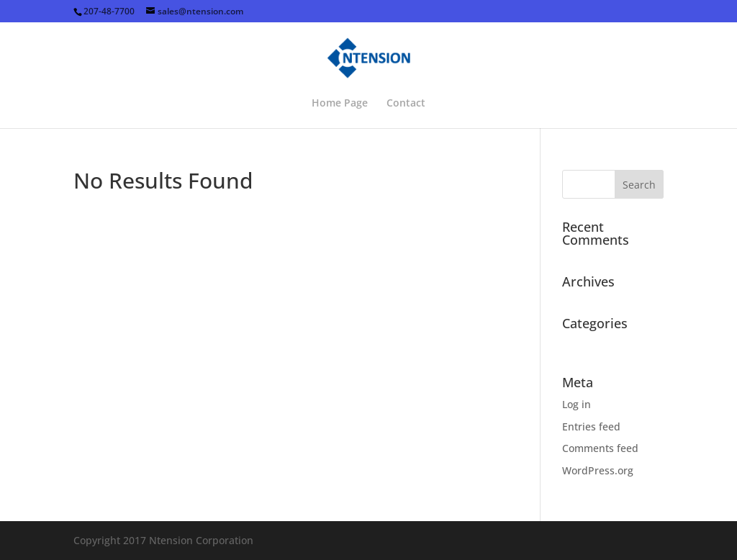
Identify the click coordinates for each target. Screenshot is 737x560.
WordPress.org (598, 470)
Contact (406, 104)
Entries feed (591, 426)
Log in (577, 404)
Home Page (340, 104)
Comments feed (600, 448)
